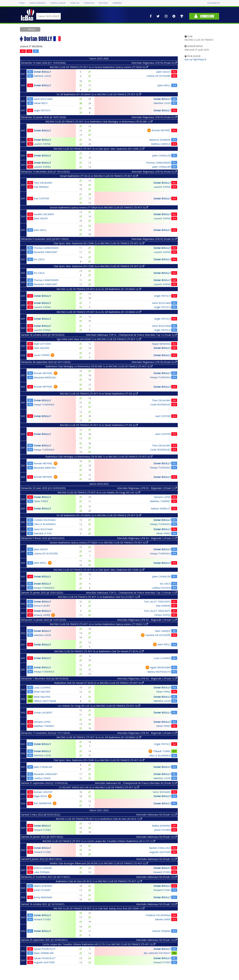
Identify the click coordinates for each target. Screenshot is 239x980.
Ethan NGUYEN (42, 692)
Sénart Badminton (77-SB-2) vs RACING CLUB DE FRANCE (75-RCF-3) (99, 176)
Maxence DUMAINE (160, 140)
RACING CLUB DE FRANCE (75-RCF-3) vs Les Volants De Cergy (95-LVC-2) (99, 492)
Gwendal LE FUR (43, 533)
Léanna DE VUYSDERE (159, 76)
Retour (31, 29)
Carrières (117, 3)
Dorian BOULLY (42, 72)
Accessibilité (213, 3)
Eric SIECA (39, 259)
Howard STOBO (42, 830)
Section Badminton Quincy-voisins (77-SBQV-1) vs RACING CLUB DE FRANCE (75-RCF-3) (99, 542)
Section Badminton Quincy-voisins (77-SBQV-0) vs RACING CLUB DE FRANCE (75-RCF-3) (99, 207)
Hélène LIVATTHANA (45, 701)
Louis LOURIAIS (162, 658)
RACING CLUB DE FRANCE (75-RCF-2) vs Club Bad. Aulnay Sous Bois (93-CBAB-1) (99, 908)
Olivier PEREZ (41, 501)
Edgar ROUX (40, 796)
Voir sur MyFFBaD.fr (195, 59)
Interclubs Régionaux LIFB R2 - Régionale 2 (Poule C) (147, 488)
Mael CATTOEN (42, 344)
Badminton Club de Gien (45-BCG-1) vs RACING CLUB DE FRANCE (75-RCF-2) (99, 881)
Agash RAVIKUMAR (160, 667)
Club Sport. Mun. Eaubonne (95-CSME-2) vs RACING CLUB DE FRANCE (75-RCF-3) (99, 243)
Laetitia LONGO (42, 778)
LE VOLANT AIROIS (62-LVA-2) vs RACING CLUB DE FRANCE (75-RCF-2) (99, 787)
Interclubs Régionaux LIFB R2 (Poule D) (154, 63)
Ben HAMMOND (43, 803)
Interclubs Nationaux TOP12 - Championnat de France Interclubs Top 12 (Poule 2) (131, 335)
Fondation (89, 3)
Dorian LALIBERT (43, 713)
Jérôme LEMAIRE (43, 868)
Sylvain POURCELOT (45, 949)
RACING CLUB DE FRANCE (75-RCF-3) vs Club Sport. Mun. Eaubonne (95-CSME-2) (99, 149)
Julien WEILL (164, 85)
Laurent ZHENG (42, 144)
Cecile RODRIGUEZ (160, 404)
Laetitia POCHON (161, 588)
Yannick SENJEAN (161, 931)
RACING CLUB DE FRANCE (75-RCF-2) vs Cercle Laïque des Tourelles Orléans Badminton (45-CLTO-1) (99, 841)
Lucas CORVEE (42, 355)
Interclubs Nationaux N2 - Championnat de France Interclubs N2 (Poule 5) (136, 783)
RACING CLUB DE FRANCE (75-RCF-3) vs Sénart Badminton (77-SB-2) (99, 394)
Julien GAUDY (163, 72)
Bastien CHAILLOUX (160, 848)
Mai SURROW (163, 606)
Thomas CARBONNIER (158, 163)
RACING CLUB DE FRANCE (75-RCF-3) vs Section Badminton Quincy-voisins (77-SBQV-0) (99, 67)
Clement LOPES (162, 497)
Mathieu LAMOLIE (161, 144)
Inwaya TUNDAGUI (160, 377)
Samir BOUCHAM (43, 99)
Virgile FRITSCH (42, 110)
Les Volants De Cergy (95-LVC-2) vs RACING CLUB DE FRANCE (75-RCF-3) (99, 706)
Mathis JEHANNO (161, 826)
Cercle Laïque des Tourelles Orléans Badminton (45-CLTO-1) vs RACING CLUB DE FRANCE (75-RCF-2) (99, 944)
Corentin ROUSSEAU (45, 520)
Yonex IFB (75, 3)
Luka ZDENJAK (42, 872)
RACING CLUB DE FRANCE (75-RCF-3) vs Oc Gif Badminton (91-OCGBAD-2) (99, 289)
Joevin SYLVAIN (162, 830)
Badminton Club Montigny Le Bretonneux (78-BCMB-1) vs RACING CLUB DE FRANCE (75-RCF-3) (99, 366)
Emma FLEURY (42, 606)
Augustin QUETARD (160, 852)
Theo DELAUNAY (43, 183)
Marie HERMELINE (44, 953)
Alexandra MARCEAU (45, 377)
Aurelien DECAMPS (44, 214)
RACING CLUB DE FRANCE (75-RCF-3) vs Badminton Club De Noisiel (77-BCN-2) (99, 651)
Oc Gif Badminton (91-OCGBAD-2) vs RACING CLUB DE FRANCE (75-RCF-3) (99, 94)
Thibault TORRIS (162, 751)
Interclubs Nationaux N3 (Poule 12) (157, 815)
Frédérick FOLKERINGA (158, 915)
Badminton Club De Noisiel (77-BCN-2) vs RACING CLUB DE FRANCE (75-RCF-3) (99, 683)
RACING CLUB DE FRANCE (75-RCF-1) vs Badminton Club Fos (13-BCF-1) (99, 597)
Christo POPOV (162, 615)
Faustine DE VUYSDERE (158, 635)
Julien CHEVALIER (161, 156)
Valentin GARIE (163, 919)
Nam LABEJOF (163, 631)
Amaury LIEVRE (42, 615)
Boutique (103, 3)
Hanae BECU (41, 103)
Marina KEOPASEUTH (159, 672)
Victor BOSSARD (162, 792)
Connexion (204, 16)
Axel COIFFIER (41, 198)
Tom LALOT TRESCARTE (157, 602)
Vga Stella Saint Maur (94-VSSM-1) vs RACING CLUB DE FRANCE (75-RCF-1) (99, 339)
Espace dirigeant (38, 3)
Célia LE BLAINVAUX (45, 524)
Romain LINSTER (43, 792)
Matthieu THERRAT (160, 501)
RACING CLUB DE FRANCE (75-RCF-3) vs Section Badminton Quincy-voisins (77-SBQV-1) (99, 624)
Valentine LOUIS (42, 76)
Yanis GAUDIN (41, 348)
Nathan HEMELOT (161, 508)
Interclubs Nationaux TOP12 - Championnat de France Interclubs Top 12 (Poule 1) (131, 593)
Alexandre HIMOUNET (46, 252)
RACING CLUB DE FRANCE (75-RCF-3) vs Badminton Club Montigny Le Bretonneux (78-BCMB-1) (99, 122)
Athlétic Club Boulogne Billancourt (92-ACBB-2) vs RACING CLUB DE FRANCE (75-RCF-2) (99, 863)
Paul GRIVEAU (41, 187)
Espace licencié (58, 3)
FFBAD (22, 3)
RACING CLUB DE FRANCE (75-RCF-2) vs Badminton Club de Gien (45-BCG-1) (99, 819)
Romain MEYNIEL (161, 130)
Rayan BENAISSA (161, 344)
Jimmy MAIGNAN (43, 897)
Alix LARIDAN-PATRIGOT (157, 953)
